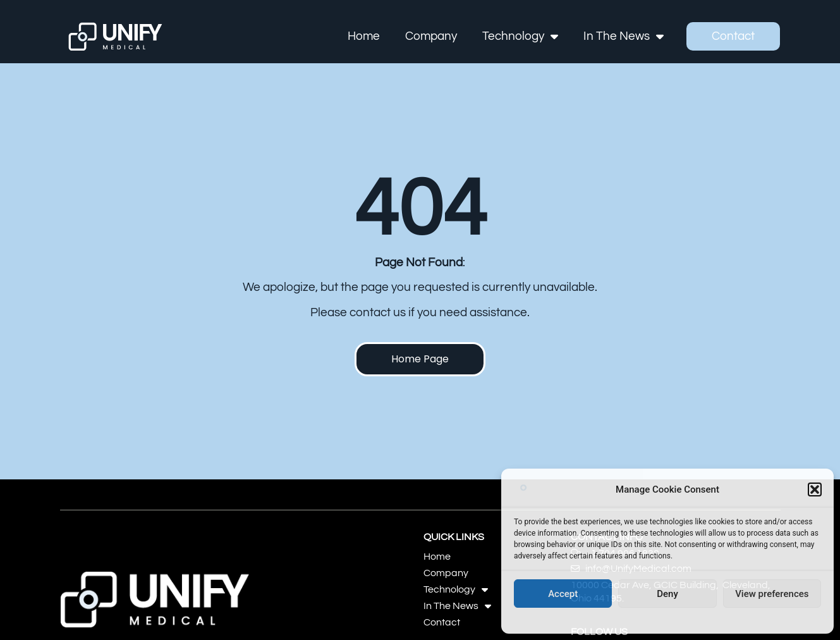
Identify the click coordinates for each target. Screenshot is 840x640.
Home (364, 36)
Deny (667, 594)
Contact (734, 36)
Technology (521, 36)
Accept (563, 594)
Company (432, 36)
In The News (624, 36)
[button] (815, 489)
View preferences (772, 594)
